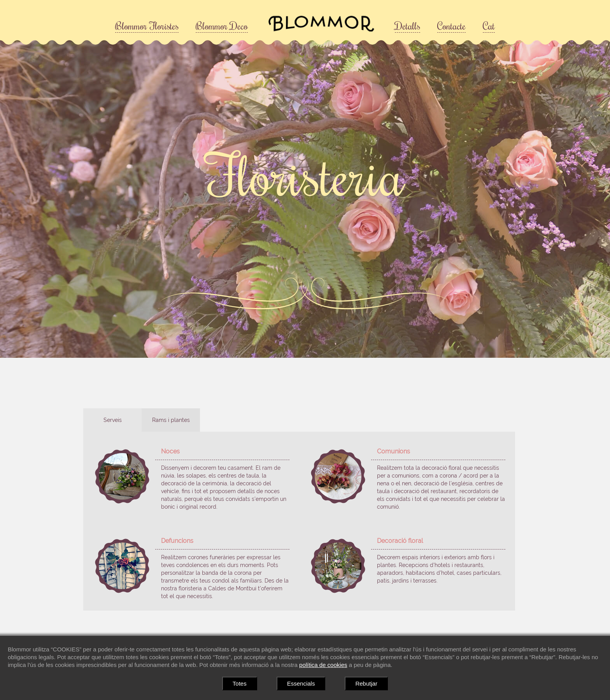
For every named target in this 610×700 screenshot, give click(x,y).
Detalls (408, 26)
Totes (240, 683)
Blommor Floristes (147, 26)
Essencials (301, 683)
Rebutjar (366, 683)
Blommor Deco (222, 26)
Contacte (451, 26)
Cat (489, 26)
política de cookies (323, 665)
